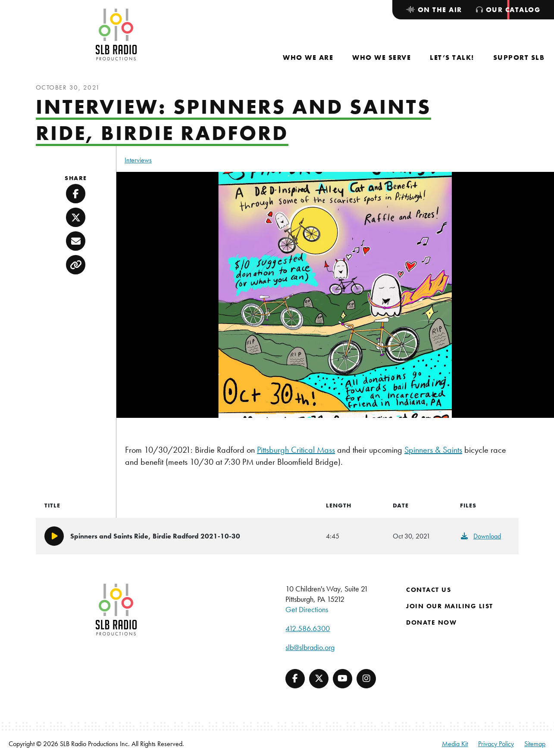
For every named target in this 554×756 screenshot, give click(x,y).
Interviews (138, 160)
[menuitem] (308, 58)
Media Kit (455, 744)
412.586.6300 (308, 628)
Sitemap (535, 744)
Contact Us (429, 590)
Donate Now (431, 622)
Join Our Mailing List (450, 606)
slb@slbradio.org (310, 647)
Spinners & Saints (433, 450)
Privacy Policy (496, 744)
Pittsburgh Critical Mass (296, 450)
